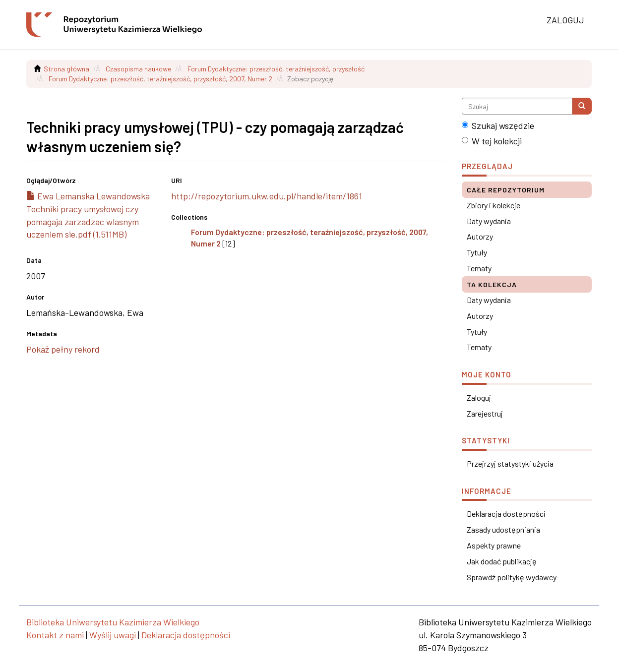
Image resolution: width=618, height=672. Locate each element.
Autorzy (480, 236)
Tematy (479, 268)
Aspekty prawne (494, 545)
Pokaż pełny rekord (63, 349)
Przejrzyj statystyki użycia (510, 463)
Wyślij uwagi (113, 635)
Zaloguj (479, 397)
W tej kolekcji (492, 141)
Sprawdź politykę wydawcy (512, 577)
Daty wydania (489, 221)
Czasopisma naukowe (138, 69)
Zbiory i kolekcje (494, 205)
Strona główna (66, 69)
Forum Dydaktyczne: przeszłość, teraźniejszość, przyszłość (276, 69)
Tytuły (477, 252)
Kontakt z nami (55, 635)
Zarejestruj (485, 413)
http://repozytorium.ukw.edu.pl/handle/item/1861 (267, 196)
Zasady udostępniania (503, 529)
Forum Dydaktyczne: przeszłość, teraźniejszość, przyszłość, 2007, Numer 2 (160, 79)
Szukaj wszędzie (498, 125)
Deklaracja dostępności (506, 514)
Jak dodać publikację (502, 561)
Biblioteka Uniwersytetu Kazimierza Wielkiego (113, 622)
